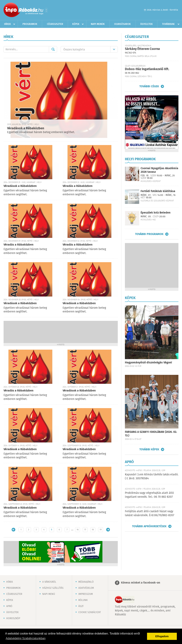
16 (78, 530)
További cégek (149, 86)
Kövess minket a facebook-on (141, 583)
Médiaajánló (86, 582)
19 (101, 530)
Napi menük (98, 24)
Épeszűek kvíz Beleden (156, 213)
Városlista (46, 10)
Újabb (13, 530)
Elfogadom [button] (162, 636)
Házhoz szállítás (53, 588)
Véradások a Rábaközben (26, 128)
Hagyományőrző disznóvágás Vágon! (148, 363)
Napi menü (49, 594)
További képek (149, 449)
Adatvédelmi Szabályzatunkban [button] (26, 638)
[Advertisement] (61, 332)
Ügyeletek (146, 24)
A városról (49, 582)
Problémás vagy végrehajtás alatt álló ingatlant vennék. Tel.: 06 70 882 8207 (149, 495)
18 (93, 530)
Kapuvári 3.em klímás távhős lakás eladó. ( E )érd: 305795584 (152, 477)
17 (85, 530)
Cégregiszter (55, 24)
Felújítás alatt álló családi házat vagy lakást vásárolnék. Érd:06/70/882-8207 (150, 513)
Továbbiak (168, 24)
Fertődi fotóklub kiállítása (158, 191)
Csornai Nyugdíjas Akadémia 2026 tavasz (159, 170)
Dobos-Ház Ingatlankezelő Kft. (147, 69)
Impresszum (86, 594)
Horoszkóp (13, 618)
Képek (76, 24)
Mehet (53, 49)
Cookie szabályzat (90, 612)
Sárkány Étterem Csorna (142, 49)
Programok (30, 24)
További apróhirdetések (149, 526)
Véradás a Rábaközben (78, 186)
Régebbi (108, 530)
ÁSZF (81, 606)
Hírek (7, 24)
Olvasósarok (122, 24)
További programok (149, 234)
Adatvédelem (86, 588)
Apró (9, 606)
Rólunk (83, 600)
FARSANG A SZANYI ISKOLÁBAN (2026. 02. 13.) (151, 434)
